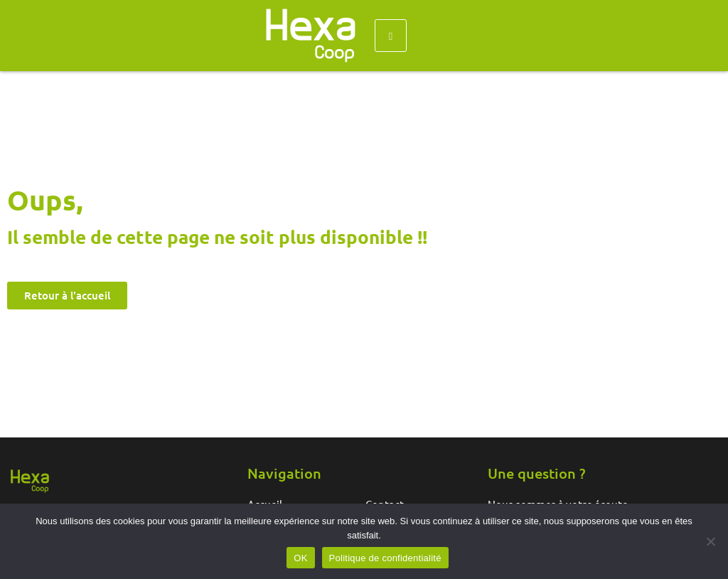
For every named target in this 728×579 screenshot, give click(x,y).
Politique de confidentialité (385, 558)
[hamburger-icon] (391, 36)
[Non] (710, 541)
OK (300, 558)
